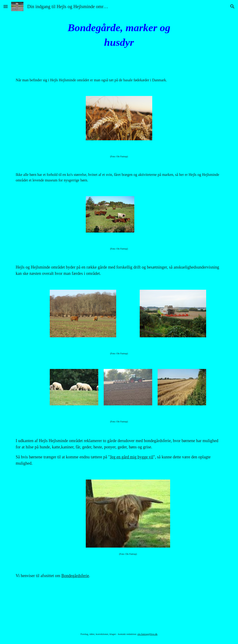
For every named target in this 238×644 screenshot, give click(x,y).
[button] (6, 6)
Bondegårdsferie (75, 576)
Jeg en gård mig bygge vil (132, 457)
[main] (119, 35)
